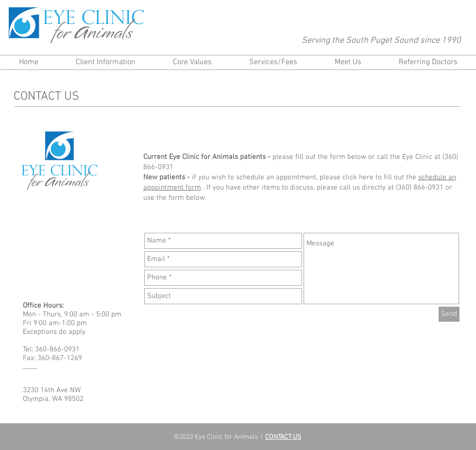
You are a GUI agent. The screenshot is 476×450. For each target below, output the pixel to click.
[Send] (449, 314)
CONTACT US (283, 437)
